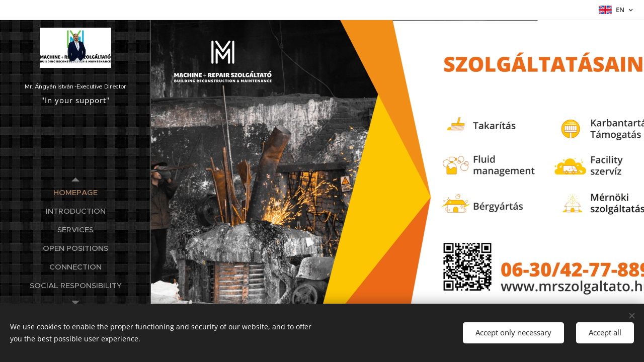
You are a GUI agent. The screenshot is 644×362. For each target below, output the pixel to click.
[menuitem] (75, 192)
